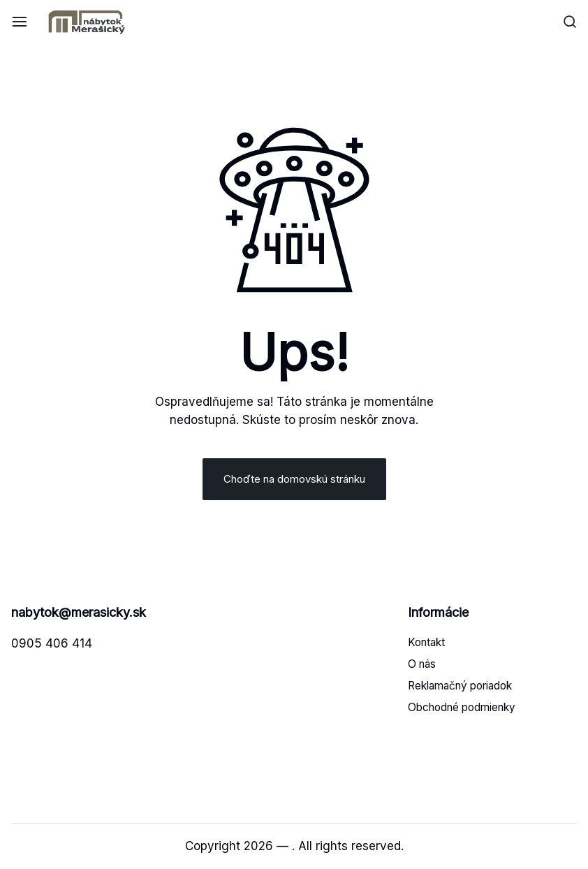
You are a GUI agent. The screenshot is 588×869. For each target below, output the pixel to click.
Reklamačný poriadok (460, 686)
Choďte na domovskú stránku (294, 479)
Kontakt (426, 642)
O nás (422, 664)
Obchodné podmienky (462, 707)
